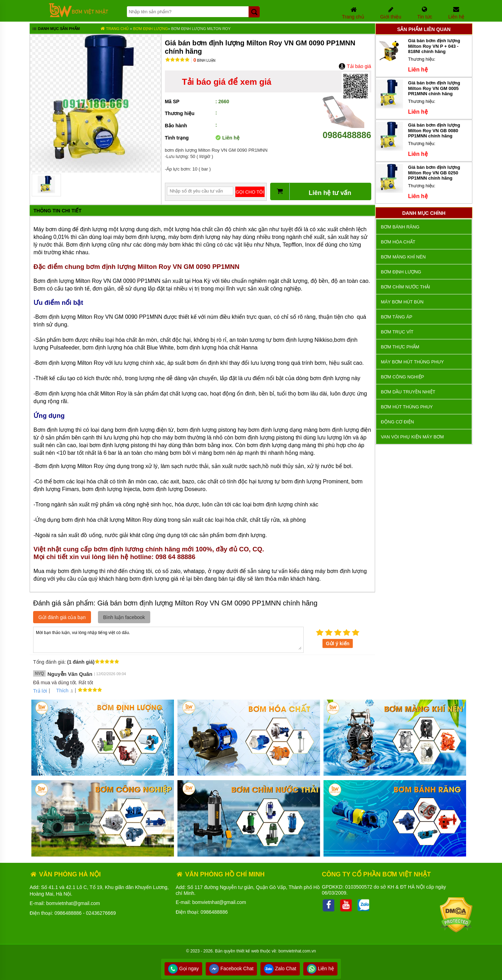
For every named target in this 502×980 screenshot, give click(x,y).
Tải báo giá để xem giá (227, 82)
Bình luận (204, 61)
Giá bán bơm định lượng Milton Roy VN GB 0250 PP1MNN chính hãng (434, 173)
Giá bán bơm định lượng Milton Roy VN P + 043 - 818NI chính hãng (434, 46)
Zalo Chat (280, 968)
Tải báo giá (355, 66)
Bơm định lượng (151, 29)
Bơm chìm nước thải (406, 287)
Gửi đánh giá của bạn (62, 617)
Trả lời (40, 691)
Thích (60, 691)
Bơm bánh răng (400, 227)
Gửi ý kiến (338, 643)
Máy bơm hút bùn (402, 302)
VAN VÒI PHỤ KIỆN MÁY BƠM (412, 437)
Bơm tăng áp (397, 317)
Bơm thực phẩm (400, 347)
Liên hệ (320, 968)
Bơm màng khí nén (403, 257)
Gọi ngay (183, 968)
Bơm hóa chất (398, 242)
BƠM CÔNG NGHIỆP (403, 377)
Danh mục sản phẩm (56, 29)
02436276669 (101, 913)
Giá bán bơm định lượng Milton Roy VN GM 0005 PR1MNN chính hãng (434, 88)
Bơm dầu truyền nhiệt (408, 392)
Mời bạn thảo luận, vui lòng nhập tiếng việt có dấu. (168, 639)
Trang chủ (115, 29)
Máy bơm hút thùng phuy (412, 362)
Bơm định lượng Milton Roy (201, 29)
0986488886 (347, 130)
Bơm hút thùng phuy (407, 407)
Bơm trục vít (397, 332)
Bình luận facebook (124, 617)
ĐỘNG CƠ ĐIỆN (398, 422)
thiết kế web (248, 951)
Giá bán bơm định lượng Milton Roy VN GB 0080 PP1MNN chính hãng (434, 130)
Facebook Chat (231, 968)
